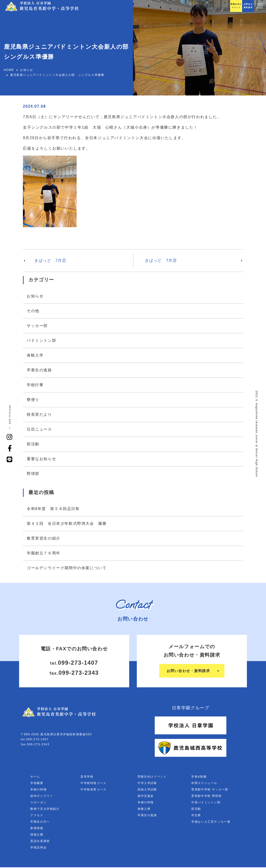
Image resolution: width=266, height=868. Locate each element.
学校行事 (35, 385)
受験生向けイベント (152, 777)
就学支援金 (146, 797)
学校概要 (37, 784)
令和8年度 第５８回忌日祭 (53, 509)
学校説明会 (38, 848)
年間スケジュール (204, 784)
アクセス (37, 816)
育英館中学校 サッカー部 (210, 790)
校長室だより (39, 414)
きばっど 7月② (50, 260)
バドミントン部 (41, 340)
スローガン (38, 803)
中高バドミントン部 (206, 803)
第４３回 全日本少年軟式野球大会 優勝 (67, 523)
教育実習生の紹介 (44, 538)
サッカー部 (37, 326)
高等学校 (87, 777)
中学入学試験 (147, 784)
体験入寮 (144, 810)
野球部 (33, 474)
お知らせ (35, 296)
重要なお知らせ (41, 459)
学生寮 (196, 816)
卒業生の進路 (39, 370)
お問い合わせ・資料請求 (188, 671)
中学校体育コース (93, 790)
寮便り (33, 400)
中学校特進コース (93, 784)
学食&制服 (199, 777)
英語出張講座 (40, 842)
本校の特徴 (38, 790)
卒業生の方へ (40, 822)
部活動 (33, 444)
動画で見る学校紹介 (45, 810)
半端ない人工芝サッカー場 (211, 822)
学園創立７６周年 (44, 553)
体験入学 (35, 355)
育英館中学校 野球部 (206, 797)
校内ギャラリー (42, 797)
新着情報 (37, 829)
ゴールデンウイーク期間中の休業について (67, 568)
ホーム (35, 777)
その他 (33, 311)
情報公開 (37, 835)
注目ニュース (39, 429)
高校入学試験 (147, 790)
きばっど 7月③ (161, 260)
